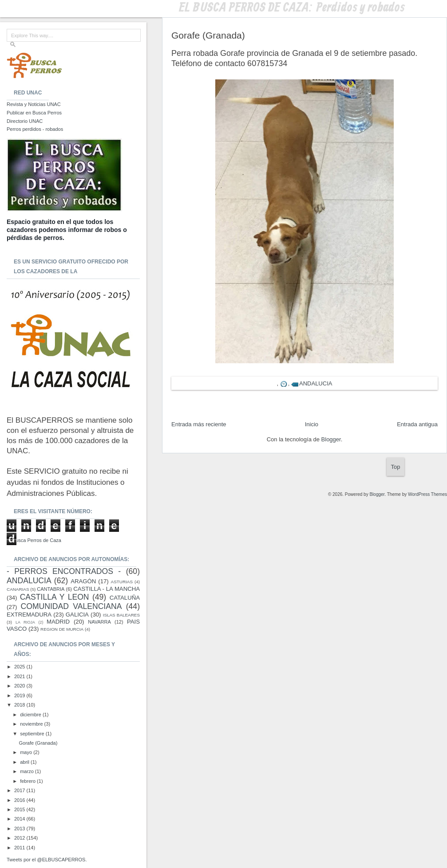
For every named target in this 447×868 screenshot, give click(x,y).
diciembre (31, 715)
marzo (28, 771)
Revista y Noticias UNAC (34, 104)
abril (25, 762)
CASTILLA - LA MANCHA (107, 589)
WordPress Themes (427, 494)
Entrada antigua (417, 424)
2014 (20, 819)
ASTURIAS (122, 582)
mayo (27, 752)
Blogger (331, 439)
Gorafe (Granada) (38, 743)
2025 (20, 667)
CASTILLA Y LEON (55, 597)
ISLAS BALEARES (121, 615)
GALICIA (77, 615)
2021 (20, 676)
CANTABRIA (51, 589)
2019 (20, 695)
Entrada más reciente (199, 424)
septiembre (33, 734)
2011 (20, 848)
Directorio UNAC (25, 121)
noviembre (32, 724)
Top (396, 467)
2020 (20, 686)
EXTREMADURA (29, 615)
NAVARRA (99, 622)
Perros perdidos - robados (35, 129)
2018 (20, 705)
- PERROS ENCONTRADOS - (64, 571)
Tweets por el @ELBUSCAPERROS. (47, 860)
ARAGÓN (83, 581)
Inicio (312, 424)
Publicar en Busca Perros (34, 113)
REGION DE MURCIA (62, 629)
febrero (28, 781)
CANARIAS (18, 589)
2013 (20, 829)
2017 (20, 790)
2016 (20, 800)
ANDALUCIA (316, 383)
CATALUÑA (125, 598)
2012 (20, 838)
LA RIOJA (25, 622)
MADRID (58, 622)
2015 (20, 809)
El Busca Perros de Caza (34, 540)
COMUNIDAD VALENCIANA (71, 606)
